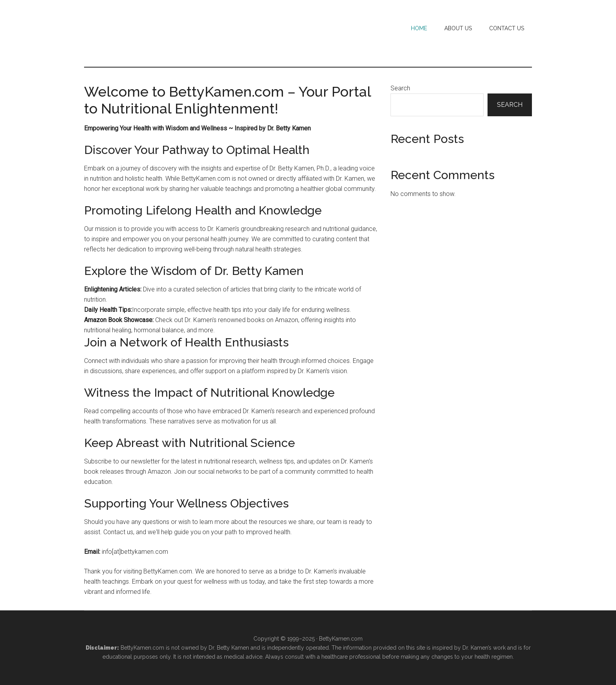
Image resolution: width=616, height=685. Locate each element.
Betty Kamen (159, 33)
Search (400, 88)
